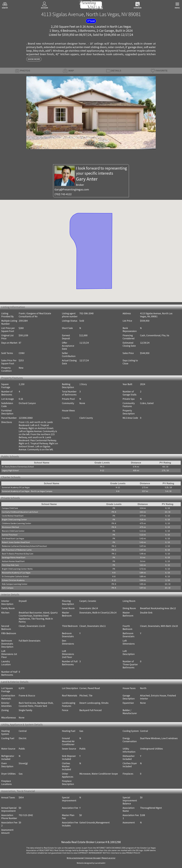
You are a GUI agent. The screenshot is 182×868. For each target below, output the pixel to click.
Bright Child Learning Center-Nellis (17, 569)
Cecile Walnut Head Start (13, 516)
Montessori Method (10, 527)
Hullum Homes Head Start (13, 561)
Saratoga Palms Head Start (14, 557)
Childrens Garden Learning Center (16, 523)
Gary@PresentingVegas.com (72, 189)
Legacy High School (10, 470)
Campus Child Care (10, 508)
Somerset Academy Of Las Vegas (16, 487)
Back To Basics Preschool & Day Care (18, 554)
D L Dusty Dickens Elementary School (18, 467)
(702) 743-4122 (63, 194)
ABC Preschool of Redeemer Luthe (17, 550)
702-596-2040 (86, 313)
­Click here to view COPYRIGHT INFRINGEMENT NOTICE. (86, 853)
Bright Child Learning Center (14, 519)
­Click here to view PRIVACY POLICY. (125, 853)
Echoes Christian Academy (13, 580)
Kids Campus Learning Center (15, 584)
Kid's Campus (8, 588)
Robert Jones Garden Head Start (16, 542)
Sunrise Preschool (10, 535)
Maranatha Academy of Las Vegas (16, 573)
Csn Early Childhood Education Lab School (20, 512)
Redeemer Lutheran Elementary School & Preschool (24, 546)
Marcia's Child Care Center (13, 531)
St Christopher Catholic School (15, 576)
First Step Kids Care (10, 565)
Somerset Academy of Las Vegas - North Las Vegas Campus (27, 491)
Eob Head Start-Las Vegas (13, 538)
